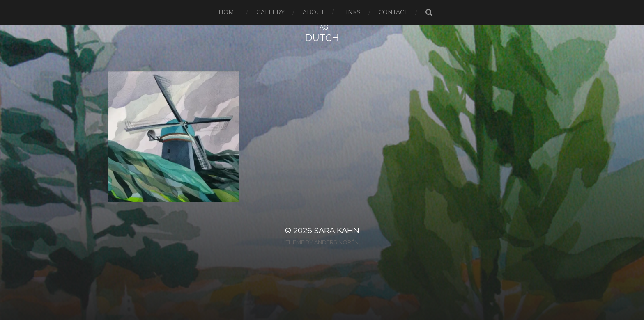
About (313, 12)
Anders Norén (336, 242)
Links (351, 12)
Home (228, 12)
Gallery (270, 12)
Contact (393, 12)
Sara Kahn (337, 230)
